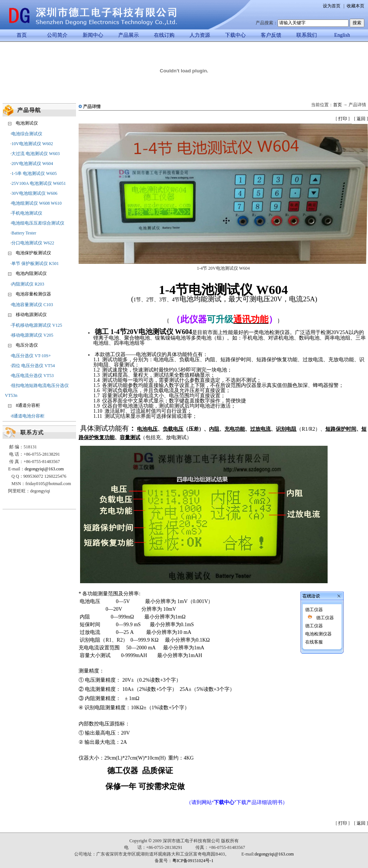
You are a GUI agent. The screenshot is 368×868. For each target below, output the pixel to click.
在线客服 (300, 565)
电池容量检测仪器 (33, 294)
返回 (361, 119)
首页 (22, 35)
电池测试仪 (27, 123)
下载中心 (235, 35)
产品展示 (129, 35)
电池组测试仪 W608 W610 (36, 203)
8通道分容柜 (28, 405)
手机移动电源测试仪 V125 (37, 325)
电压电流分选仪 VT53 (33, 376)
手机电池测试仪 (27, 213)
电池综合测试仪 (27, 134)
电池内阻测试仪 (31, 273)
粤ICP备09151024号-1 (193, 861)
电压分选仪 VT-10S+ (31, 356)
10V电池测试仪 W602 (32, 144)
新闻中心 (93, 35)
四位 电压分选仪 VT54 (33, 366)
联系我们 (307, 35)
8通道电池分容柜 (28, 416)
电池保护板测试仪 (33, 253)
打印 (343, 119)
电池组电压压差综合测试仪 (38, 223)
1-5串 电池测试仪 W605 (34, 173)
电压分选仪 (27, 345)
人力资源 (200, 35)
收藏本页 (356, 6)
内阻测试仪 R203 (28, 284)
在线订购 (164, 35)
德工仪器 (300, 533)
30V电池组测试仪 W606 (34, 193)
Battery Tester (24, 233)
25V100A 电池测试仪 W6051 (39, 183)
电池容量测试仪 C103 (32, 305)
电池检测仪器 (305, 557)
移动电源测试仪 (31, 315)
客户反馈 (271, 35)
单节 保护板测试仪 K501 (35, 263)
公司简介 (57, 35)
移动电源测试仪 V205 (32, 335)
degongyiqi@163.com (44, 469)
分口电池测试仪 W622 (33, 243)
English (342, 35)
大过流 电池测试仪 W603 (35, 154)
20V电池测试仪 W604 (32, 164)
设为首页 (332, 6)
